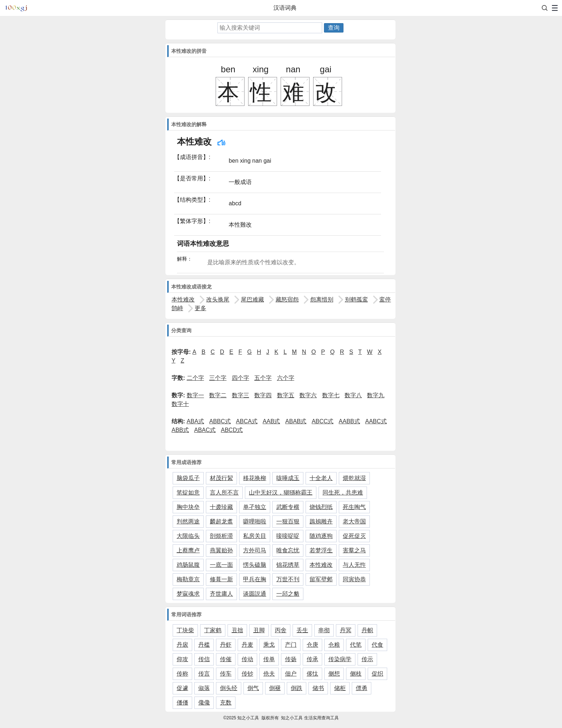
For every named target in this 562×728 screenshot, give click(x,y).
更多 (200, 308)
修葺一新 (221, 579)
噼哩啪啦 (255, 521)
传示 (367, 659)
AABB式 (349, 421)
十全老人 (321, 478)
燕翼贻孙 (221, 550)
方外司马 (255, 550)
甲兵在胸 (255, 579)
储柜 (340, 688)
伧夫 (269, 674)
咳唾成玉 (288, 478)
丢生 (302, 630)
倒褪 (275, 688)
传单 (269, 659)
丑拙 (237, 630)
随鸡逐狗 (321, 536)
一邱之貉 (288, 594)
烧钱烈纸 (321, 507)
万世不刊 (288, 579)
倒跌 (297, 688)
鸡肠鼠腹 (188, 565)
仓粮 (334, 645)
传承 (312, 659)
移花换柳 (255, 478)
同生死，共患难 (343, 493)
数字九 (376, 395)
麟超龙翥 (221, 521)
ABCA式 (247, 421)
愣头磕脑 (255, 565)
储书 (318, 688)
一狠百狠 (288, 521)
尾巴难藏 (252, 299)
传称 (182, 674)
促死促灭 (354, 536)
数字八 (353, 395)
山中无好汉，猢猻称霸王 (281, 493)
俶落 (204, 688)
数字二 (218, 395)
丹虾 (226, 645)
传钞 (247, 674)
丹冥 (346, 630)
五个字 (263, 378)
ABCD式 (232, 430)
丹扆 (182, 645)
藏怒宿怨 (287, 299)
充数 (226, 703)
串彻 (324, 630)
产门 (291, 645)
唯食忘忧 (288, 550)
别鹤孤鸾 (356, 299)
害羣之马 (354, 550)
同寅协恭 (354, 579)
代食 (377, 645)
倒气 (253, 688)
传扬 (291, 659)
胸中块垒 (188, 507)
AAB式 (271, 421)
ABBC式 (220, 421)
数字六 (308, 395)
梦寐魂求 (188, 594)
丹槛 (204, 645)
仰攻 (182, 659)
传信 (204, 659)
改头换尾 (218, 299)
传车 (226, 674)
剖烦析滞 (221, 536)
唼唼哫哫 (288, 536)
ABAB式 (296, 421)
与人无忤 (354, 565)
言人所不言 (224, 493)
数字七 (331, 395)
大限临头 (188, 536)
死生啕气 (354, 507)
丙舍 (281, 630)
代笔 (356, 645)
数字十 (180, 404)
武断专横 (288, 507)
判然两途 (188, 521)
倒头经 (229, 688)
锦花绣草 (288, 565)
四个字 (241, 378)
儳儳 (204, 703)
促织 (377, 674)
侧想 (334, 674)
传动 (247, 659)
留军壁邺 (321, 579)
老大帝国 (354, 521)
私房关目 (255, 536)
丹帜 (367, 630)
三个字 (218, 378)
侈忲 (312, 674)
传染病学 (340, 659)
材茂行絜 (221, 478)
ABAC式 (205, 430)
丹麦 (247, 645)
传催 (226, 659)
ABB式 (180, 430)
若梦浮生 (321, 550)
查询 (334, 28)
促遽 (182, 688)
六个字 (286, 378)
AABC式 (376, 421)
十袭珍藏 (221, 507)
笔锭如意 (188, 493)
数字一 (195, 395)
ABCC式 (323, 421)
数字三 (241, 395)
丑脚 (259, 630)
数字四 (263, 395)
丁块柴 (185, 630)
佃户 (291, 674)
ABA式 (195, 421)
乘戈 (269, 645)
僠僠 (182, 703)
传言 (204, 674)
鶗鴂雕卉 (321, 521)
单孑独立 (255, 507)
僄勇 (362, 688)
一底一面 (221, 565)
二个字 (195, 378)
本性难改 (183, 299)
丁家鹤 (213, 630)
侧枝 (356, 674)
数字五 (286, 395)
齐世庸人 (221, 594)
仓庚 (312, 645)
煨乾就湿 (354, 478)
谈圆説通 (255, 594)
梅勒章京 (188, 579)
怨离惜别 (322, 299)
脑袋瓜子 (188, 478)
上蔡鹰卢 (188, 550)
